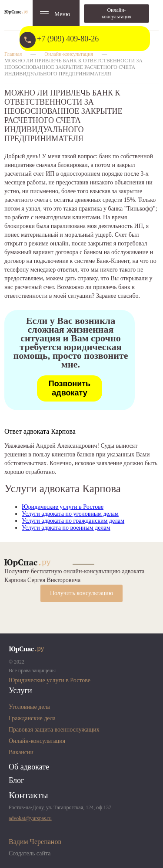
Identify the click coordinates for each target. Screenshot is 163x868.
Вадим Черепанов (35, 842)
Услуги (20, 691)
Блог (16, 780)
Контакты (28, 795)
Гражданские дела (32, 718)
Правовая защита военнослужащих (54, 730)
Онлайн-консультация (116, 13)
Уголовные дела (29, 707)
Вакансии (21, 752)
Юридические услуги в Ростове (63, 507)
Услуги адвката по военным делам (66, 528)
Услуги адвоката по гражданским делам (73, 521)
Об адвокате (29, 767)
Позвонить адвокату (70, 388)
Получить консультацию (81, 593)
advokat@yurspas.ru (30, 818)
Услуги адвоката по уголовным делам (70, 514)
